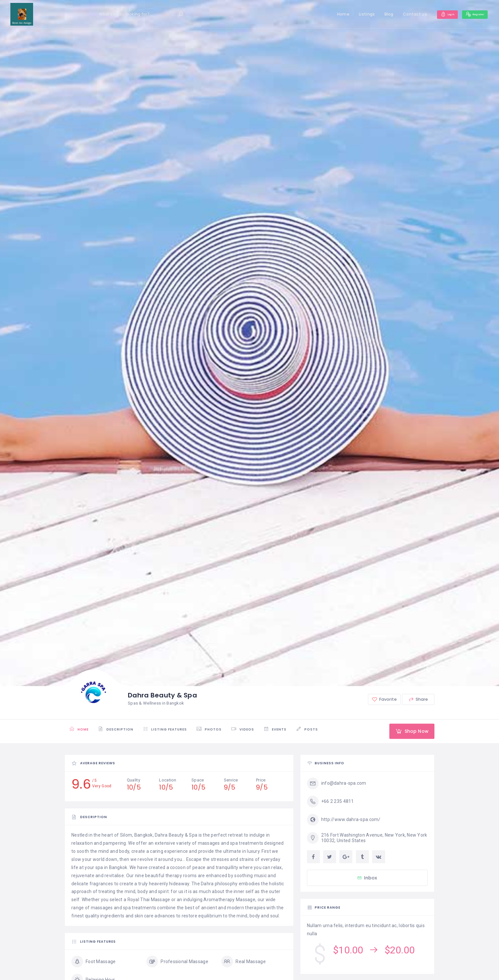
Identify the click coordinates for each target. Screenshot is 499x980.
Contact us (404, 14)
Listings (356, 14)
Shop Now (408, 731)
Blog (378, 14)
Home (332, 14)
